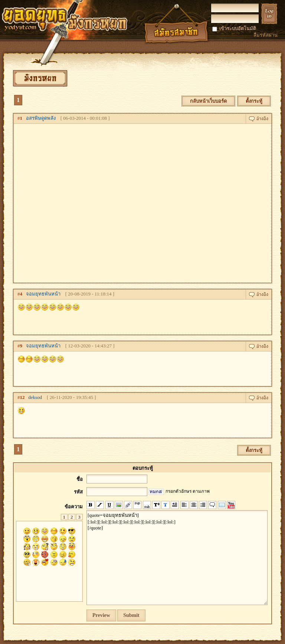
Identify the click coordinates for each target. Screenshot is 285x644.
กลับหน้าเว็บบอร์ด (208, 101)
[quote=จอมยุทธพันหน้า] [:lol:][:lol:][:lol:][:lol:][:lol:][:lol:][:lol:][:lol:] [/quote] (177, 558)
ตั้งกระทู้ (254, 101)
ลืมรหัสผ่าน (266, 35)
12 (22, 397)
